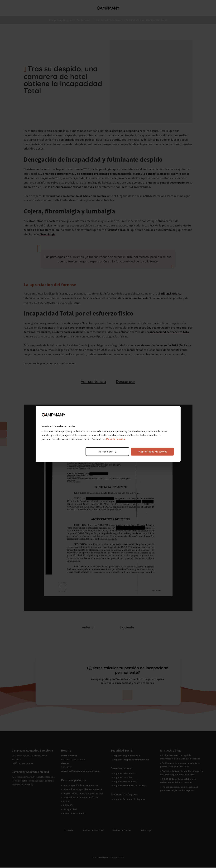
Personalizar (108, 452)
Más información (116, 439)
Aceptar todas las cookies (152, 452)
